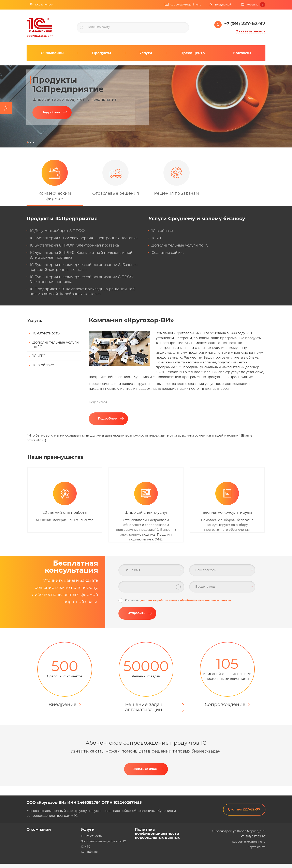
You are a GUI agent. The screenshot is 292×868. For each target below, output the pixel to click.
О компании (39, 830)
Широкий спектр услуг (146, 513)
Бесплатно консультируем (227, 513)
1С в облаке (162, 231)
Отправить (136, 613)
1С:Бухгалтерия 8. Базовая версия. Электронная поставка (84, 238)
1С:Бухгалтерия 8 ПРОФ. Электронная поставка (74, 246)
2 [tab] (31, 142)
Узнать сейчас (145, 769)
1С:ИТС (158, 238)
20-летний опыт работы (65, 513)
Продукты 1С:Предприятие (62, 219)
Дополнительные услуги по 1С (180, 246)
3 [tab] (33, 142)
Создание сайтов (168, 253)
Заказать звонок (251, 31)
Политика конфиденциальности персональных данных (157, 834)
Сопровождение (225, 705)
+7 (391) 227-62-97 (253, 837)
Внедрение (62, 705)
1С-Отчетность (46, 333)
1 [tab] (28, 142)
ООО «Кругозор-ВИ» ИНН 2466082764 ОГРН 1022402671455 (84, 803)
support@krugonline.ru (249, 842)
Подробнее (51, 112)
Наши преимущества (55, 457)
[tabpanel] (146, 106)
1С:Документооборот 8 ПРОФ (57, 231)
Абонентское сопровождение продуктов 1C (146, 743)
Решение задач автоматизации (144, 707)
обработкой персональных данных (206, 600)
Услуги (197, 219)
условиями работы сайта (159, 600)
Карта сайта (257, 847)
